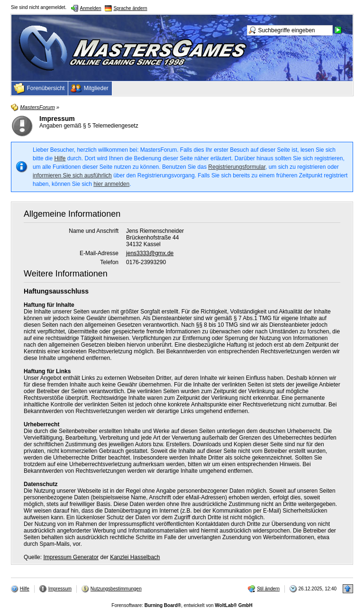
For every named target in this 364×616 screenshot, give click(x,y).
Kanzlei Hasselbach (135, 557)
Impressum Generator (71, 557)
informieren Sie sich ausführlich (72, 175)
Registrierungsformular (237, 167)
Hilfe (60, 158)
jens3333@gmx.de (150, 253)
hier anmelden (111, 184)
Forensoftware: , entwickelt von (182, 605)
